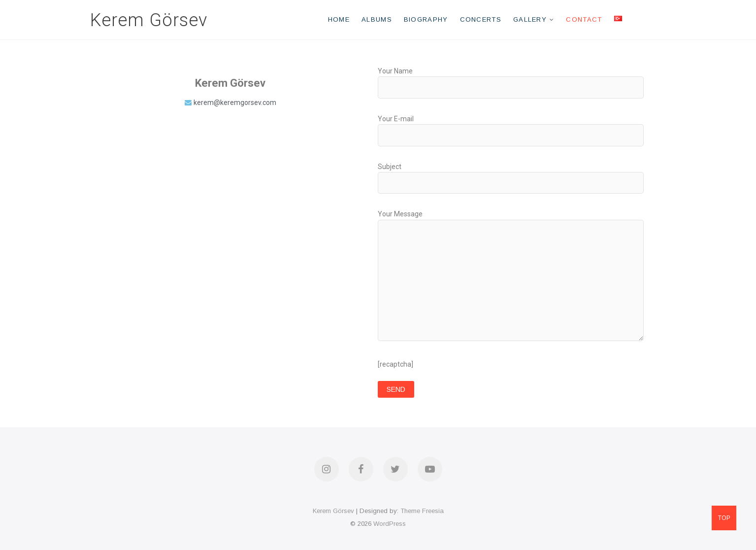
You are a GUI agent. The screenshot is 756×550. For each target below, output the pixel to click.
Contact (584, 19)
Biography (426, 19)
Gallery (530, 19)
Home (339, 19)
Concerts (481, 19)
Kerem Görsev (149, 20)
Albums (377, 19)
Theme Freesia (422, 511)
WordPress (390, 524)
